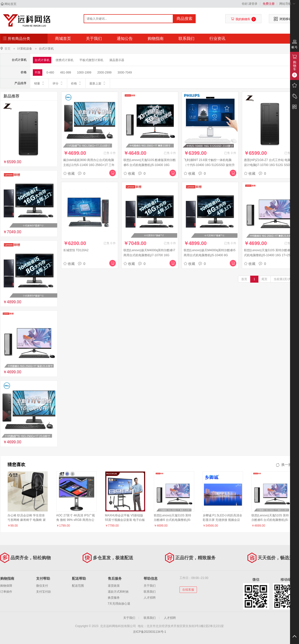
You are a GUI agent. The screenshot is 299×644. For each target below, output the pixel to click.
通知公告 (125, 39)
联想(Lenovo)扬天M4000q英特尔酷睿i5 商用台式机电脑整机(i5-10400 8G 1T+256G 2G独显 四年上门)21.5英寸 (210, 255)
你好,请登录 (250, 4)
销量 (39, 83)
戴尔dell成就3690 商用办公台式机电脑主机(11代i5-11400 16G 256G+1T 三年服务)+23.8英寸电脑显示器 (89, 165)
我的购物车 (243, 19)
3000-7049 (125, 73)
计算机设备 (25, 49)
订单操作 (6, 592)
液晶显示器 (117, 60)
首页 (7, 48)
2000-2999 (104, 73)
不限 (38, 73)
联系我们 (186, 39)
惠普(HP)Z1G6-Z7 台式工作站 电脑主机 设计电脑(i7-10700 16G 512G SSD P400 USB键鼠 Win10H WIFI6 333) (270, 165)
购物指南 (156, 39)
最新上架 (98, 83)
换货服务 (114, 598)
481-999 (65, 73)
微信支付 (42, 586)
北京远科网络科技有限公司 (27, 20)
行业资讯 (217, 39)
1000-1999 (84, 73)
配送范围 (78, 586)
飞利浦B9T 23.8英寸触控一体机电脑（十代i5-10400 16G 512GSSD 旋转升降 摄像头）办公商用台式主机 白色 (209, 165)
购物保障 (6, 586)
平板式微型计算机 (91, 60)
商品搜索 (184, 19)
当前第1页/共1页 (285, 279)
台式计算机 (46, 49)
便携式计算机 (64, 60)
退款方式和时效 (118, 592)
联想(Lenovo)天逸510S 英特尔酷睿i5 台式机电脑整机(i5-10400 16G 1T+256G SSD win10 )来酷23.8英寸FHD (270, 255)
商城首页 (63, 39)
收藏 (69, 173)
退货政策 (114, 586)
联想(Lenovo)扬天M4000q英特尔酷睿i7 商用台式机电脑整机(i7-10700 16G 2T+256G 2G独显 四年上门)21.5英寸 (149, 255)
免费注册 (269, 4)
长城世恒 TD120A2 (76, 250)
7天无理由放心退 (119, 604)
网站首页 (10, 4)
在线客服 (188, 590)
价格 (76, 83)
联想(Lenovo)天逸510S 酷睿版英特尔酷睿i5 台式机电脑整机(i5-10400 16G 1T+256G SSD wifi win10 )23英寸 (150, 165)
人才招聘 (150, 598)
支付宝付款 (44, 592)
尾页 (264, 279)
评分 (58, 83)
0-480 (50, 73)
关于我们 (94, 39)
